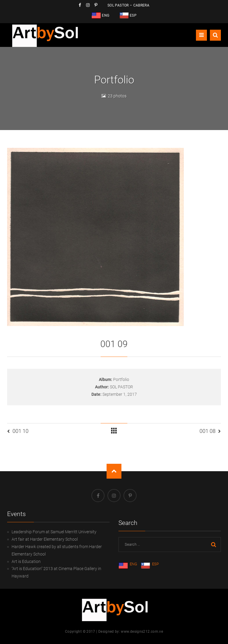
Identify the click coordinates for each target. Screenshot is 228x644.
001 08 (208, 431)
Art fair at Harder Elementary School (45, 539)
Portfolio (121, 379)
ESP (150, 564)
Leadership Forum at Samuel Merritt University (54, 532)
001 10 (20, 431)
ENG (128, 564)
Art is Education (26, 561)
